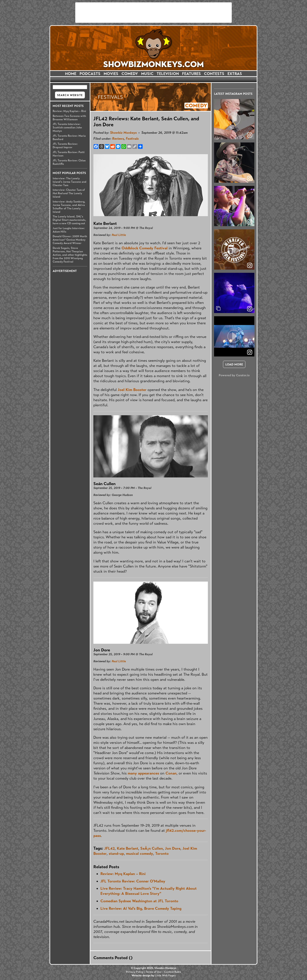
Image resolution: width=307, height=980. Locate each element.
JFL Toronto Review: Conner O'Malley (133, 881)
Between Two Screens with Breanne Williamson (69, 118)
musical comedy (140, 854)
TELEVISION (168, 74)
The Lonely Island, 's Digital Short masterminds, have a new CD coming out (69, 220)
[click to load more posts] (234, 364)
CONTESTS (214, 74)
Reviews (118, 139)
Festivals (132, 139)
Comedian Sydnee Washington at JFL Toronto (139, 901)
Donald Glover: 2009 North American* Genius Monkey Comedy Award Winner (70, 240)
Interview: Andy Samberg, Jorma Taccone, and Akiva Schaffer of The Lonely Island (69, 207)
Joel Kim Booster (132, 390)
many (132, 773)
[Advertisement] (153, 13)
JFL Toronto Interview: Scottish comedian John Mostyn (67, 128)
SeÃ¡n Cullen (152, 848)
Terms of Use (154, 972)
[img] (234, 293)
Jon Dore (173, 848)
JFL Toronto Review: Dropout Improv (65, 146)
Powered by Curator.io (234, 375)
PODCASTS (90, 74)
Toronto (162, 854)
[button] (234, 119)
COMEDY (130, 74)
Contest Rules (172, 972)
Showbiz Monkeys (123, 133)
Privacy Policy (135, 972)
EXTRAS (235, 74)
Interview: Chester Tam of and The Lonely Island (69, 193)
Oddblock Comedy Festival (145, 248)
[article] (234, 119)
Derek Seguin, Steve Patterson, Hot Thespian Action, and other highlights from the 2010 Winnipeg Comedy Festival (70, 255)
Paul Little (119, 235)
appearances (148, 773)
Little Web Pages (165, 976)
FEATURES (191, 74)
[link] (250, 309)
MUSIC (147, 74)
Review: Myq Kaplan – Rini (69, 111)
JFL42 (109, 848)
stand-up (116, 854)
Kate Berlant (127, 848)
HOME (71, 74)
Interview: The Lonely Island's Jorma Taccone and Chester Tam (70, 182)
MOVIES (111, 74)
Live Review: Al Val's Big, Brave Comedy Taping (141, 908)
